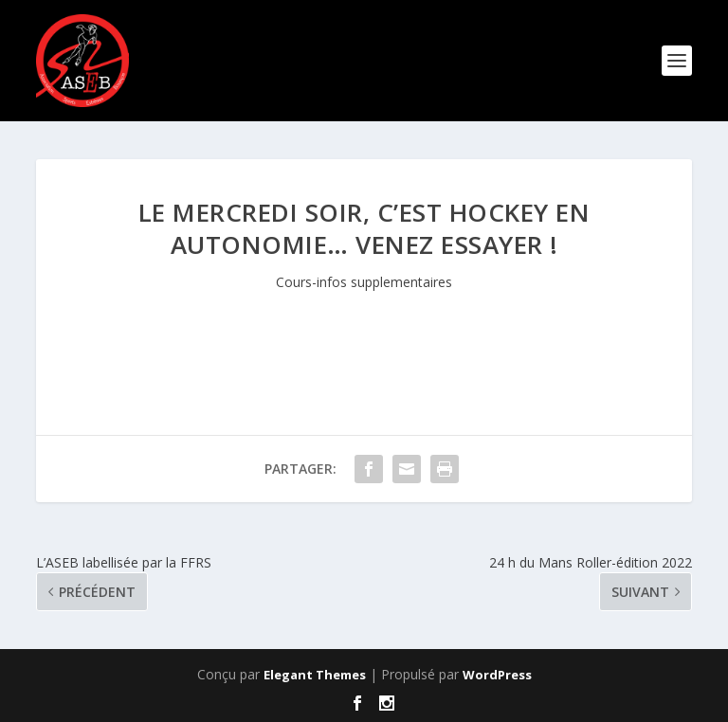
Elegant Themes (315, 675)
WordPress (497, 675)
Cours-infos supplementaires (364, 282)
